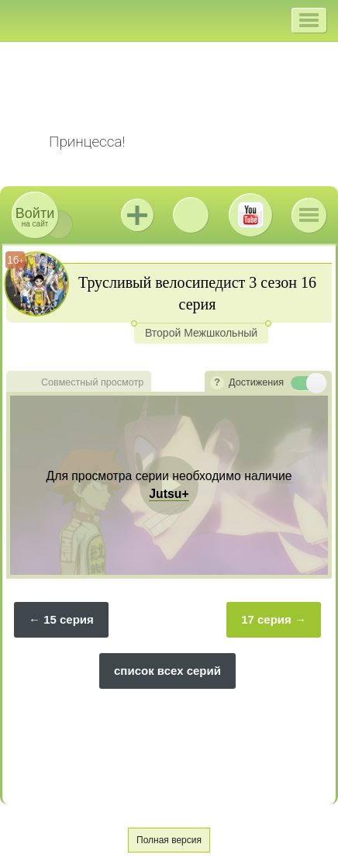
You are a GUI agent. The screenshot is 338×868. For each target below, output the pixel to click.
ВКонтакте (191, 215)
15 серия (69, 619)
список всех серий (167, 671)
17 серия (266, 619)
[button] (309, 20)
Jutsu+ (137, 215)
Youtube (250, 215)
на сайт (35, 217)
